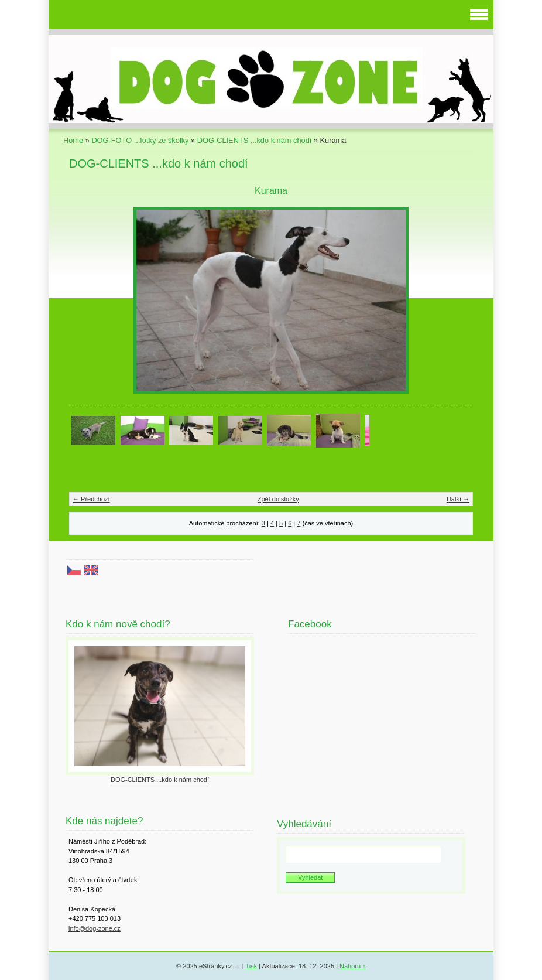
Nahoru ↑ (353, 966)
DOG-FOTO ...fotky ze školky (140, 140)
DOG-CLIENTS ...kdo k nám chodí (255, 140)
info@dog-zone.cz (95, 928)
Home (73, 140)
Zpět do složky (278, 499)
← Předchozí (91, 499)
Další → (458, 499)
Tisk (251, 966)
